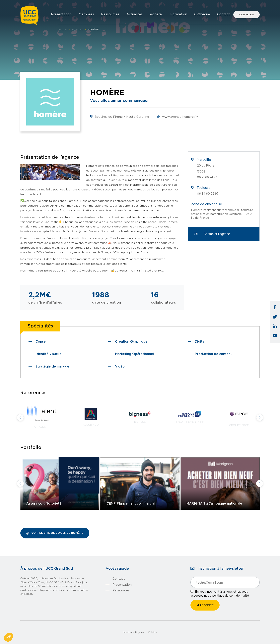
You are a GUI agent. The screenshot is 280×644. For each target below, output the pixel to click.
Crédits (152, 632)
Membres (86, 14)
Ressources (110, 14)
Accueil (63, 29)
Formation (179, 14)
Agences (77, 29)
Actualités (135, 14)
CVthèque (202, 14)
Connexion (246, 15)
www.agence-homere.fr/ (180, 117)
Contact (223, 14)
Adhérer (156, 14)
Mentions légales (134, 632)
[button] (8, 637)
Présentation (61, 14)
